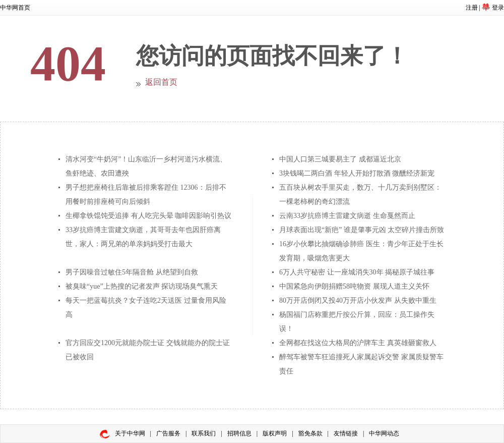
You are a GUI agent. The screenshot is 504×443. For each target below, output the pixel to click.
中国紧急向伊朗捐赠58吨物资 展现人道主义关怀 (354, 286)
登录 (498, 8)
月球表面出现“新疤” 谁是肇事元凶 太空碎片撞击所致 (362, 230)
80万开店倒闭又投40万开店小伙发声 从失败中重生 (358, 300)
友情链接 (346, 433)
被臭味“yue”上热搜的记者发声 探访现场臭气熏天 (142, 286)
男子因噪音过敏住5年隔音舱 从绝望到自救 (132, 272)
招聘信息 (239, 433)
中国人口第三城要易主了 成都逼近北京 (340, 159)
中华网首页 (15, 8)
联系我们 (204, 433)
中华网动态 (384, 433)
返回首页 (161, 82)
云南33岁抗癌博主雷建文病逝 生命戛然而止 (347, 216)
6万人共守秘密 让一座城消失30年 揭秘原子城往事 (357, 272)
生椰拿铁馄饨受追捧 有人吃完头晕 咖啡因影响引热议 (148, 216)
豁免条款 (310, 433)
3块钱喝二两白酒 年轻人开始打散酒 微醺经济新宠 (357, 173)
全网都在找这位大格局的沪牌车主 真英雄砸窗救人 (358, 343)
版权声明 (275, 433)
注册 (472, 8)
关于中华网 (130, 433)
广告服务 (168, 433)
